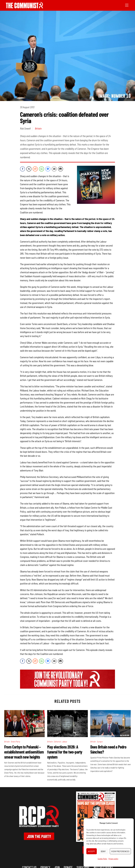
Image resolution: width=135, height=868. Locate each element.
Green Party (15, 742)
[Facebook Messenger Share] (48, 169)
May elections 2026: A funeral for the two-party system (65, 752)
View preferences (120, 851)
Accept (92, 851)
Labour (64, 742)
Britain (38, 128)
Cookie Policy (102, 859)
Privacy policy (113, 859)
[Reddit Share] (35, 169)
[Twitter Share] (29, 169)
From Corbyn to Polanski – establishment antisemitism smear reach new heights (24, 752)
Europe (100, 742)
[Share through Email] (54, 169)
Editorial (57, 742)
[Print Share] (61, 169)
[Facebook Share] (23, 169)
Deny (103, 851)
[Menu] (127, 5)
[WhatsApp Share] (42, 169)
